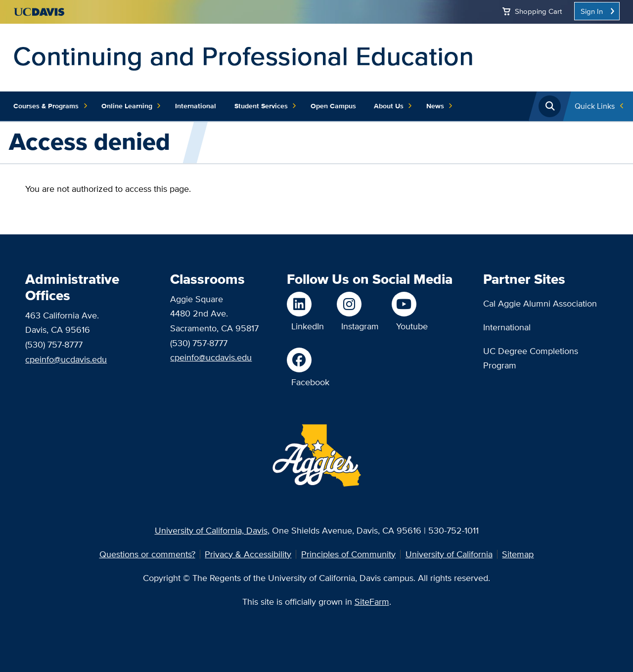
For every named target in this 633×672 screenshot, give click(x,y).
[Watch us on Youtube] (410, 304)
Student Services (266, 106)
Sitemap (518, 554)
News (440, 106)
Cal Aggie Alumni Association (540, 303)
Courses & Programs (50, 106)
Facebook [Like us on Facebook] (310, 382)
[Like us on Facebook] (308, 360)
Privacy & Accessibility (248, 554)
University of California (449, 554)
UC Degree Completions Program (531, 358)
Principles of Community (348, 554)
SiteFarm (372, 602)
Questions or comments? (147, 554)
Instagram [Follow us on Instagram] (360, 326)
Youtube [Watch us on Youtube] (412, 326)
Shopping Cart (538, 11)
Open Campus (333, 106)
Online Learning (131, 106)
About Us (393, 106)
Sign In (592, 11)
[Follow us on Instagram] (358, 304)
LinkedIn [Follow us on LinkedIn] (308, 326)
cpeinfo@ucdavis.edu (66, 359)
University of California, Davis (211, 530)
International (196, 106)
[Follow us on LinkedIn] (305, 304)
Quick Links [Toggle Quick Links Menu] (595, 106)
